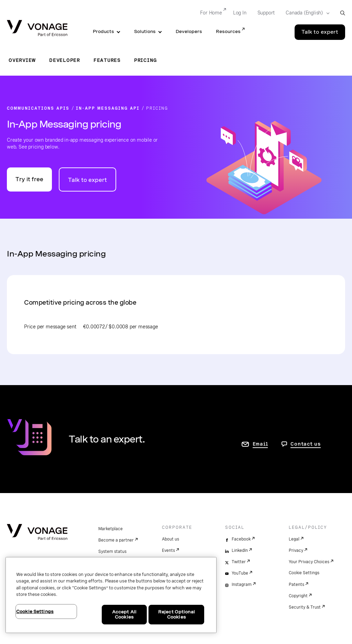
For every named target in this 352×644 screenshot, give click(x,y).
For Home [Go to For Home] (211, 13)
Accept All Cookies (124, 615)
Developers (189, 31)
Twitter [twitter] (239, 562)
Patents (296, 585)
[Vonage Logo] (37, 29)
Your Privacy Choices (309, 562)
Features (107, 60)
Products (103, 31)
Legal (294, 539)
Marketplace (111, 529)
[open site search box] (343, 13)
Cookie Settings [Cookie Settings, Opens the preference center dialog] (35, 612)
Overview (22, 60)
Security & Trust (305, 607)
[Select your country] (305, 13)
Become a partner (116, 540)
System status (112, 552)
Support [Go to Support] (266, 13)
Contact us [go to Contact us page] (306, 444)
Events (168, 550)
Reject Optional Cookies (177, 615)
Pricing (146, 60)
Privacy (296, 550)
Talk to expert (87, 180)
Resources (228, 31)
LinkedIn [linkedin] (240, 550)
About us (170, 539)
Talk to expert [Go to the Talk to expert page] (320, 32)
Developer (65, 60)
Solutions (145, 31)
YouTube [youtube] (240, 573)
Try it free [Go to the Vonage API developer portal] (29, 179)
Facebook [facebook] (241, 539)
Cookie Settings (304, 573)
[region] (111, 595)
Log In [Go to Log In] (240, 13)
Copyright (298, 596)
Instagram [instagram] (242, 585)
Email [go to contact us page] (260, 444)
